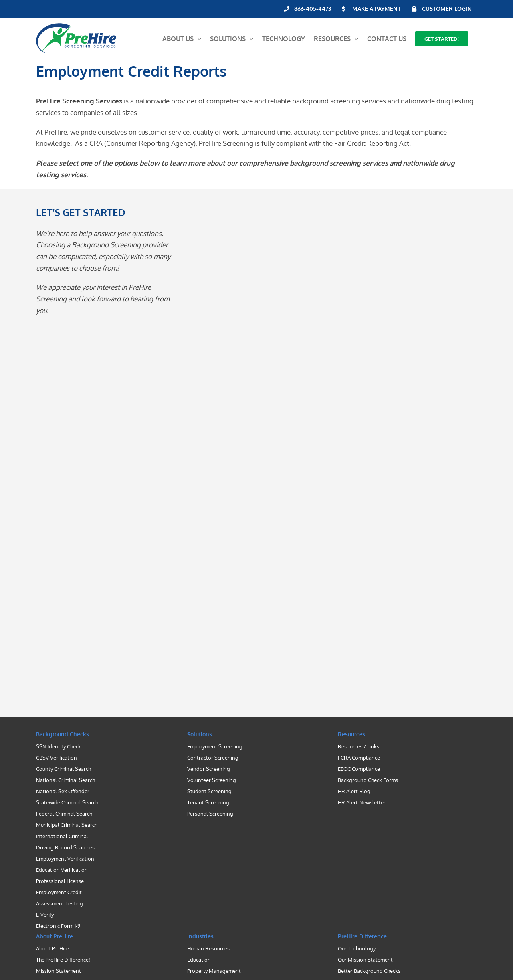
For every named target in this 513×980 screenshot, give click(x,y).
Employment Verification (65, 859)
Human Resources (208, 948)
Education (199, 960)
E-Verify (45, 915)
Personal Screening (210, 814)
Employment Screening (215, 746)
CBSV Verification (57, 758)
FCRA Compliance (359, 758)
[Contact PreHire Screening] (318, 455)
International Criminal (62, 836)
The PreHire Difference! (63, 960)
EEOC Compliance (359, 769)
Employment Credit (59, 892)
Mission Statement (59, 971)
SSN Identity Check (59, 746)
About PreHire (53, 948)
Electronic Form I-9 (58, 926)
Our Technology (357, 948)
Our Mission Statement (365, 960)
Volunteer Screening (212, 780)
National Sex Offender (63, 791)
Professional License (60, 881)
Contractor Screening (213, 758)
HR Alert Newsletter (362, 802)
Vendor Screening (209, 769)
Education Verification (62, 870)
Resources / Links (358, 746)
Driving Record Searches (65, 847)
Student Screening (209, 791)
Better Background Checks (369, 971)
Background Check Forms (368, 780)
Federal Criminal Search (64, 814)
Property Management (214, 971)
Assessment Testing (60, 903)
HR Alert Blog (354, 791)
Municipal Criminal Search (67, 825)
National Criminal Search (66, 780)
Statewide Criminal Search (67, 802)
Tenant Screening (208, 802)
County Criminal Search (64, 769)
